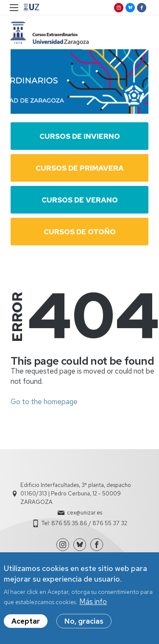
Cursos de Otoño (80, 232)
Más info (93, 602)
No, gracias (84, 622)
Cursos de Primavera (80, 168)
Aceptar (26, 622)
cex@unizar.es (85, 513)
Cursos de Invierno (80, 136)
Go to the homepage (44, 402)
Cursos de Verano (80, 200)
